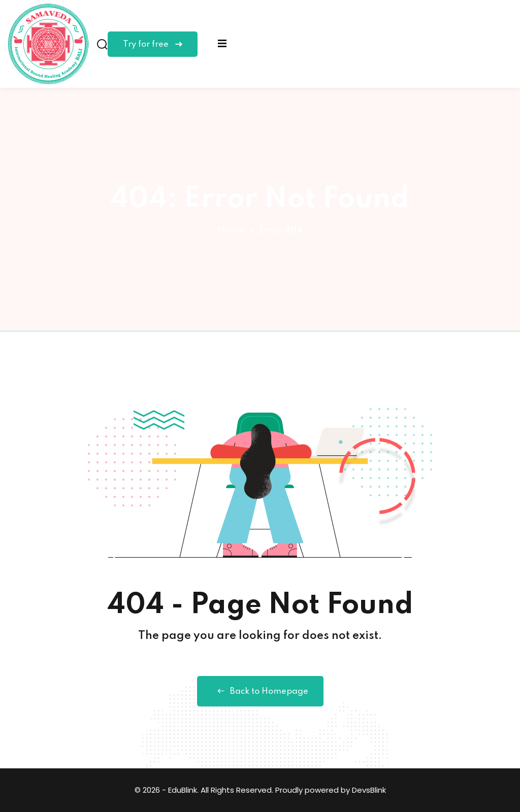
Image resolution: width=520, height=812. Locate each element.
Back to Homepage (260, 691)
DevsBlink (369, 790)
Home (231, 230)
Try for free (153, 44)
